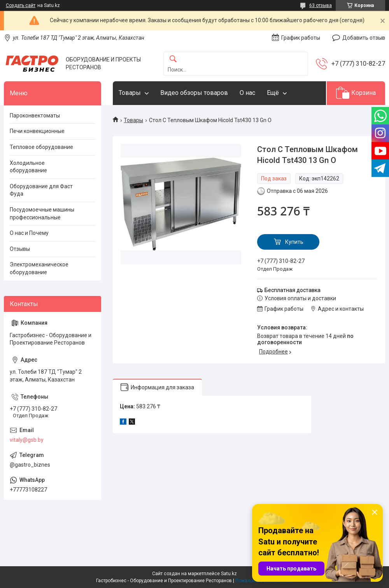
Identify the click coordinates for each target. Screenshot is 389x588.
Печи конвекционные (37, 131)
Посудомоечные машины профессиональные (42, 213)
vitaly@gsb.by (27, 440)
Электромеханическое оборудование (39, 268)
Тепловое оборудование (41, 147)
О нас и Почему (29, 233)
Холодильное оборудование (28, 167)
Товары (130, 93)
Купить (294, 242)
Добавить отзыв (364, 38)
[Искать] (173, 59)
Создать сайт (21, 5)
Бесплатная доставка (293, 290)
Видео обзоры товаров (194, 93)
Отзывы (20, 249)
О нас (247, 93)
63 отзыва (321, 5)
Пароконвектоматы (35, 115)
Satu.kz (229, 574)
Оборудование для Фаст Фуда (41, 190)
